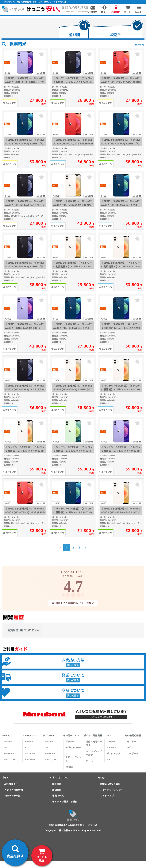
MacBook (111, 747)
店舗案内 (57, 790)
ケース (89, 761)
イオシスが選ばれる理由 (65, 801)
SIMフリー (10, 759)
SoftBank (9, 754)
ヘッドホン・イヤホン (94, 753)
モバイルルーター (73, 749)
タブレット (49, 735)
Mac (109, 759)
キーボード (133, 754)
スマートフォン (30, 735)
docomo (8, 742)
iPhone (6, 735)
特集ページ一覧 (13, 796)
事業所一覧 (58, 796)
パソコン (109, 735)
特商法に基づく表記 (110, 784)
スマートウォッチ (73, 759)
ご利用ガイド (11, 784)
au (5, 747)
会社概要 (56, 784)
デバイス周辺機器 (93, 735)
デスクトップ (113, 754)
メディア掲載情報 (14, 790)
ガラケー (70, 742)
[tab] (74, 30)
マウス (130, 747)
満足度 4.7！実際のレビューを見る (73, 603)
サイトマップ (107, 796)
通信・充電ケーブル (94, 743)
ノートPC (111, 742)
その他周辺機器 (133, 735)
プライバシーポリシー (112, 790)
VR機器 (69, 767)
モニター (132, 742)
